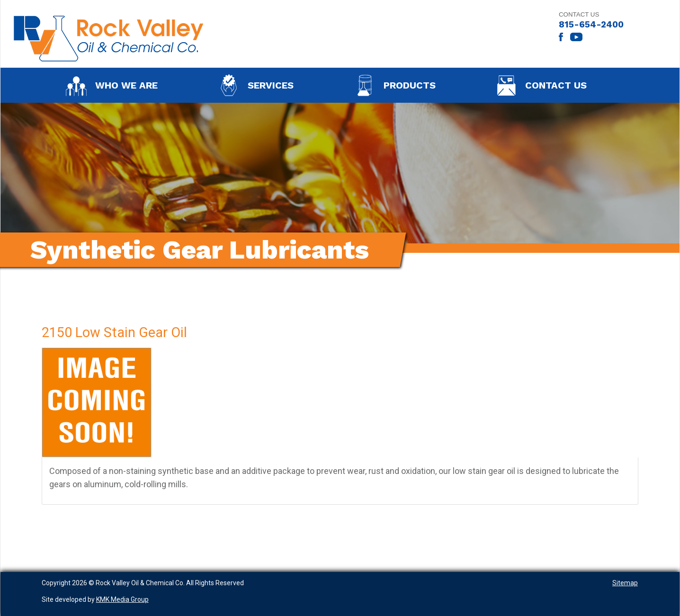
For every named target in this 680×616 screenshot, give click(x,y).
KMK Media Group (122, 599)
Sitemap (625, 583)
